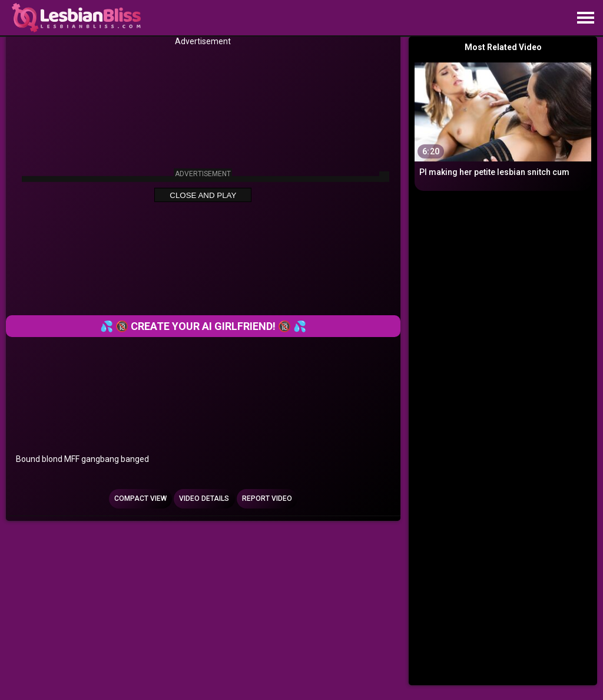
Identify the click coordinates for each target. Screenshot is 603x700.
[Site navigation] (585, 18)
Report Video (267, 498)
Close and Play (203, 195)
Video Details (204, 498)
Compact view (140, 498)
